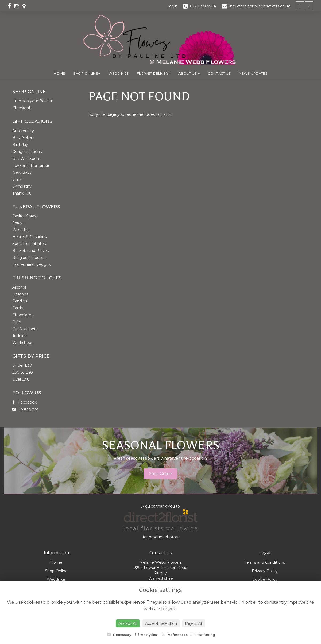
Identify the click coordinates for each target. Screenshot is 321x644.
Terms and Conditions (265, 562)
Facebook (24, 402)
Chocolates (23, 315)
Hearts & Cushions (29, 237)
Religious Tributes (29, 258)
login (173, 6)
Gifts (17, 322)
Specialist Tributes (29, 244)
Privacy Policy (265, 571)
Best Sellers (23, 138)
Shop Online (87, 73)
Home (59, 73)
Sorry (17, 179)
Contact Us (219, 73)
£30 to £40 (23, 372)
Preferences (174, 635)
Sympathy (22, 186)
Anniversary (23, 131)
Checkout (21, 108)
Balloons (20, 294)
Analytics (146, 635)
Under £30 (22, 365)
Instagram (25, 409)
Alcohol (19, 287)
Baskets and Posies (30, 251)
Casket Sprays (25, 216)
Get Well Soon (26, 159)
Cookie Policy (265, 579)
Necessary (119, 635)
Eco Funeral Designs (31, 264)
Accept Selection (161, 623)
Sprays (18, 223)
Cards (18, 308)
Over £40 (21, 379)
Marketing (203, 635)
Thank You (22, 193)
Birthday (20, 145)
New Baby (22, 172)
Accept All (128, 623)
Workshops (23, 343)
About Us (189, 73)
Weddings (119, 73)
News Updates (253, 73)
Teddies (19, 336)
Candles (20, 301)
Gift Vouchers (25, 329)
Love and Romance (31, 165)
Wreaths (20, 230)
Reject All (194, 623)
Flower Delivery (154, 73)
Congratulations (27, 152)
